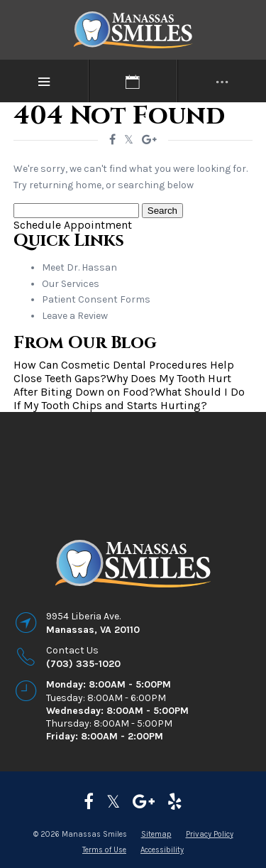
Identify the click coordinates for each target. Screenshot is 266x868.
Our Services (71, 284)
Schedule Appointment (73, 225)
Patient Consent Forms (96, 299)
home (88, 185)
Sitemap (156, 834)
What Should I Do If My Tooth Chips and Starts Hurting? (129, 398)
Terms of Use (104, 850)
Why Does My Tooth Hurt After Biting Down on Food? (122, 385)
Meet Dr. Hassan (79, 267)
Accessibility (162, 850)
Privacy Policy (210, 834)
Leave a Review (75, 316)
